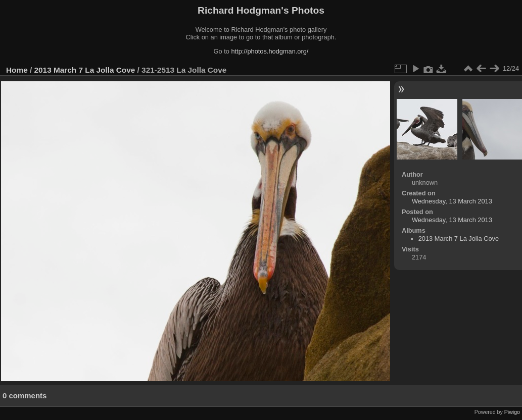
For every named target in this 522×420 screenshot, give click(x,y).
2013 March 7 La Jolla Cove (85, 70)
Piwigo (512, 412)
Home (17, 70)
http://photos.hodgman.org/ (270, 51)
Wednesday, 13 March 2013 (452, 201)
